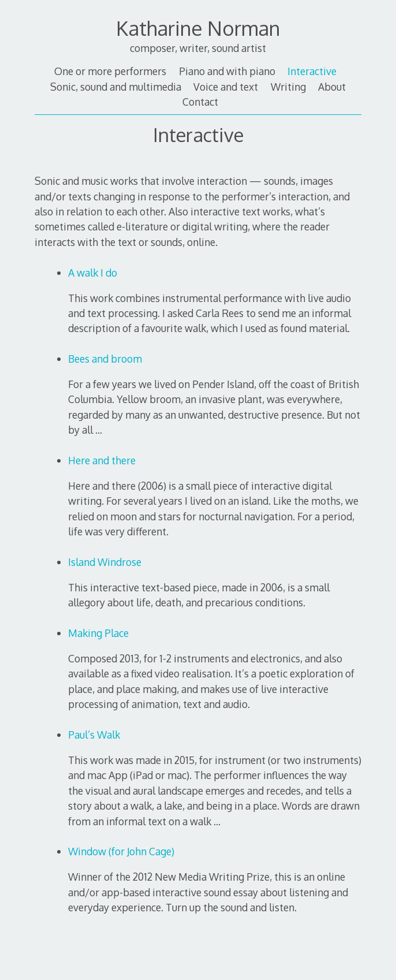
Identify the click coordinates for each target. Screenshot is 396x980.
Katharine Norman (198, 28)
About (332, 87)
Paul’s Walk (94, 735)
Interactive (312, 71)
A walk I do (93, 273)
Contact (200, 102)
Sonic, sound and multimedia (116, 87)
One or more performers (110, 71)
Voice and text (226, 87)
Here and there (102, 460)
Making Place (98, 633)
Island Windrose (105, 562)
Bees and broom (105, 359)
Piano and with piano (227, 71)
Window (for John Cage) (121, 851)
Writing (288, 87)
